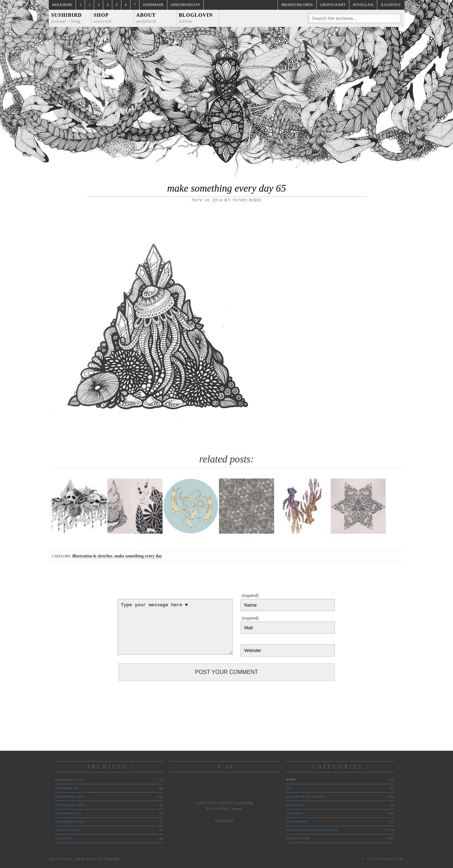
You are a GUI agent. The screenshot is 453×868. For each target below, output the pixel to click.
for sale (295, 805)
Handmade (153, 5)
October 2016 (68, 813)
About (146, 18)
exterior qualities (306, 796)
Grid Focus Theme (97, 859)
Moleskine (62, 5)
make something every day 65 (227, 188)
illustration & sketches (92, 556)
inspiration (298, 838)
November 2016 (70, 805)
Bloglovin (196, 18)
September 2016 (70, 822)
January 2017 (68, 788)
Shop (103, 18)
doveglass (363, 5)
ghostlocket (333, 5)
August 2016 (67, 830)
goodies (294, 813)
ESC (289, 788)
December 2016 (70, 796)
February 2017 (69, 780)
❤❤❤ (291, 780)
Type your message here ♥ (175, 627)
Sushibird (67, 18)
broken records (297, 5)
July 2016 (64, 838)
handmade (297, 822)
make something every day (138, 556)
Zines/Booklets (185, 5)
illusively (391, 5)
